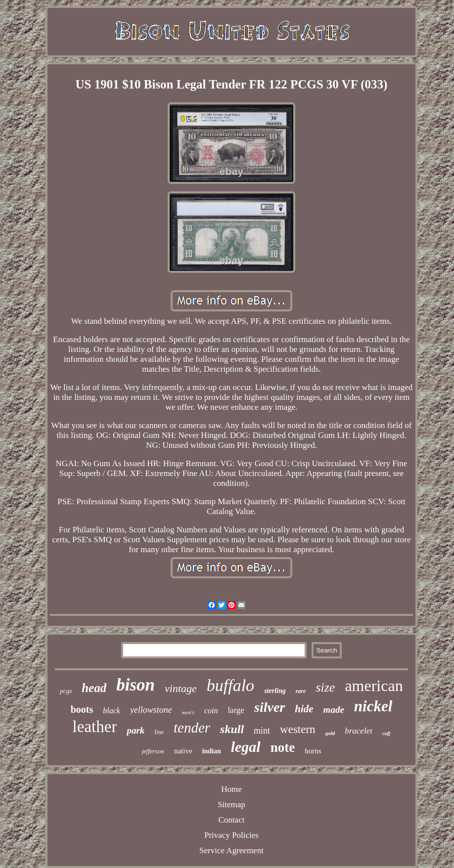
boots (82, 709)
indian (212, 751)
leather (95, 727)
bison (136, 685)
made (334, 710)
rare (301, 691)
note (283, 747)
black (112, 711)
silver (270, 707)
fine (159, 732)
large (236, 710)
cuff (386, 733)
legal (246, 747)
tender (192, 728)
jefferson (153, 751)
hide (304, 709)
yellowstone (151, 710)
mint (262, 731)
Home (231, 789)
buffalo (230, 685)
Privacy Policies (231, 835)
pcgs (66, 691)
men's (188, 712)
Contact (232, 820)
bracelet (359, 731)
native (183, 751)
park (136, 730)
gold (330, 733)
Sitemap (231, 804)
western (298, 729)
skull (232, 729)
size (325, 687)
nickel (373, 706)
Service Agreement (231, 850)
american (374, 686)
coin (211, 711)
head (94, 688)
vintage (181, 688)
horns (313, 751)
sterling (275, 691)
